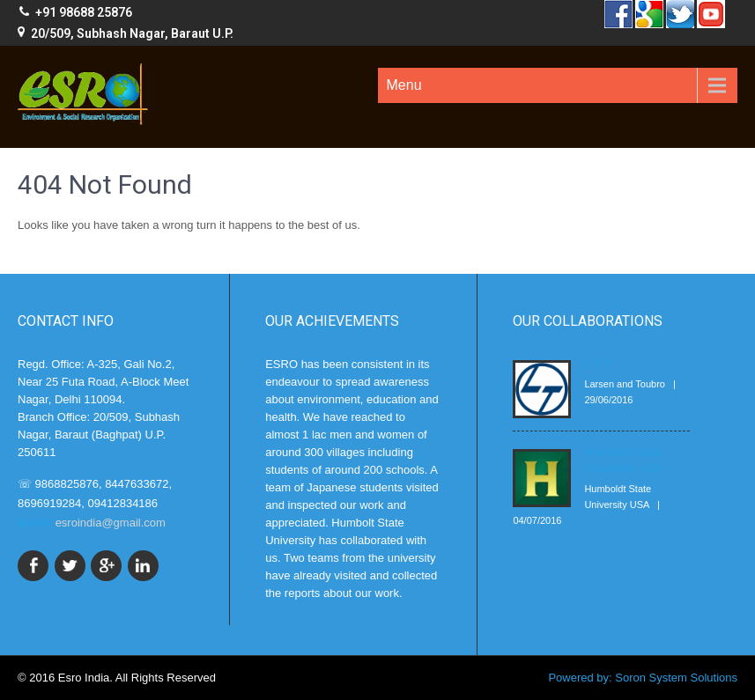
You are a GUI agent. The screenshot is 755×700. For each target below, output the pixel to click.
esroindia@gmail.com (111, 523)
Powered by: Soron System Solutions (643, 678)
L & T (597, 363)
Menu (404, 85)
